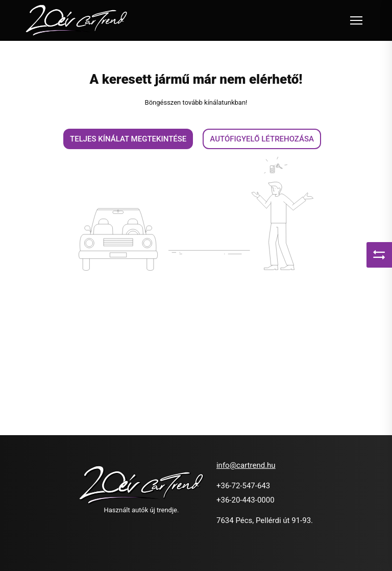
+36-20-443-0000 (246, 500)
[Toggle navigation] (356, 20)
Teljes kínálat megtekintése (128, 139)
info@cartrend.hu (246, 465)
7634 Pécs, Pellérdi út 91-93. (265, 520)
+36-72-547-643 (243, 486)
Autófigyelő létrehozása (262, 139)
